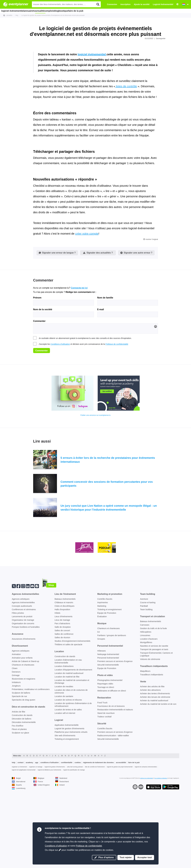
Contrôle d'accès (105, 681)
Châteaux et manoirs (64, 684)
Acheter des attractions (150, 772)
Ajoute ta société (142, 4)
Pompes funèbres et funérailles (26, 709)
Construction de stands (22, 797)
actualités (48, 11)
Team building (146, 691)
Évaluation (102, 698)
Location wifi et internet (65, 795)
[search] (98, 4)
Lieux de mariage (62, 702)
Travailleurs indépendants (152, 756)
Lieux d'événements (64, 698)
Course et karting (148, 684)
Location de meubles (64, 768)
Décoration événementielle (24, 804)
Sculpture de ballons (21, 774)
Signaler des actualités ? (98, 334)
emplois (60, 11)
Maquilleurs (145, 753)
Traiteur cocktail (104, 798)
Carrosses (145, 707)
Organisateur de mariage (23, 702)
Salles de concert (62, 712)
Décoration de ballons (22, 800)
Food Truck (102, 784)
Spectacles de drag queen (24, 781)
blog (70, 11)
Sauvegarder (161, 39)
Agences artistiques (21, 681)
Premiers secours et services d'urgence (115, 743)
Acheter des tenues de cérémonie (155, 779)
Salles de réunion (62, 719)
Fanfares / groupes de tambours (112, 717)
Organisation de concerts (23, 705)
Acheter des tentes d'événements (155, 775)
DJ (99, 714)
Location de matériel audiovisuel (69, 755)
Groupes (101, 721)
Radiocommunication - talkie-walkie (113, 817)
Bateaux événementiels (65, 681)
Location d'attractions (64, 748)
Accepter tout (144, 857)
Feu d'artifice (18, 807)
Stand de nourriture (106, 795)
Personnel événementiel (108, 739)
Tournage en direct (106, 769)
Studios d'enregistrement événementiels (72, 723)
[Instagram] (23, 667)
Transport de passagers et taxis (154, 731)
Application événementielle (67, 807)
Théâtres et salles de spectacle (68, 726)
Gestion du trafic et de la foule (153, 710)
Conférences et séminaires (24, 691)
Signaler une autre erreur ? (136, 334)
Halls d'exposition (62, 691)
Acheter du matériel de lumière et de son (158, 786)
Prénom (37, 379)
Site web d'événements (65, 817)
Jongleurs (16, 767)
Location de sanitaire (64, 778)
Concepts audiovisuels (22, 688)
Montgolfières (146, 724)
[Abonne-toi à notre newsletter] (32, 667)
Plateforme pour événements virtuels (71, 814)
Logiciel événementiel (163, 4)
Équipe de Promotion (107, 695)
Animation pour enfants (22, 739)
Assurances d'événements (24, 721)
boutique (80, 11)
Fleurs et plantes (19, 811)
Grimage (16, 757)
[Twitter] (14, 667)
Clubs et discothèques (65, 688)
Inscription (126, 4)
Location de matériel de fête (67, 758)
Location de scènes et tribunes (68, 781)
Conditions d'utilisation (60, 426)
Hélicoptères (146, 714)
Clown (15, 750)
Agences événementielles (23, 684)
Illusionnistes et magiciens (24, 760)
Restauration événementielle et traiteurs (115, 791)
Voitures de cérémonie (150, 741)
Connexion (112, 4)
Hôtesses (102, 732)
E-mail (101, 391)
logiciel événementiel (13, 11)
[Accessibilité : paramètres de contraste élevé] (178, 4)
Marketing (102, 688)
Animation (16, 736)
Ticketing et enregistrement (109, 691)
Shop (51, 667)
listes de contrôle (126, 168)
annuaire (30, 11)
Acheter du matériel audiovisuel (154, 782)
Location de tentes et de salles (68, 791)
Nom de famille (105, 379)
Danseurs (16, 753)
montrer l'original (151, 321)
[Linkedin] (28, 667)
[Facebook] (18, 667)
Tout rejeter (126, 857)
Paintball (144, 688)
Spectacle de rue (19, 778)
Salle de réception (63, 709)
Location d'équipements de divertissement (73, 751)
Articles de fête (19, 793)
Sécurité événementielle (108, 746)
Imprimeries (103, 684)
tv (39, 11)
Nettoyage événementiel (108, 736)
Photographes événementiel (110, 762)
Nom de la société (43, 391)
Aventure (144, 681)
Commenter (39, 403)
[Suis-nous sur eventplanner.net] (37, 667)
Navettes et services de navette (154, 728)
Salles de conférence (64, 716)
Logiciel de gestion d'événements (69, 810)
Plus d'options (104, 857)
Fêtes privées (18, 695)
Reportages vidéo (105, 765)
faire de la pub (95, 11)
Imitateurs (16, 764)
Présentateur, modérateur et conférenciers (31, 771)
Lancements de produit (22, 698)
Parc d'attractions (62, 705)
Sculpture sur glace (20, 814)
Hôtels (57, 695)
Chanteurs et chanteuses (23, 746)
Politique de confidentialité (117, 426)
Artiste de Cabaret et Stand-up (25, 743)
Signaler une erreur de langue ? (57, 334)
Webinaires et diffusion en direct (112, 772)
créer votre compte (87, 315)
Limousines (145, 717)
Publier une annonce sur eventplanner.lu (95, 497)
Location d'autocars (149, 721)
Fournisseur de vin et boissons (111, 788)
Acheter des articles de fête (152, 768)
